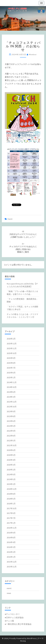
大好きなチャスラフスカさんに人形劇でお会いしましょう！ (23, 234)
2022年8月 (11, 436)
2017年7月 (11, 518)
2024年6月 (11, 392)
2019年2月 (11, 484)
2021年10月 (12, 445)
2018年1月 (11, 504)
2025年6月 (11, 373)
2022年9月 (11, 431)
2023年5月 (11, 426)
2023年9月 (11, 411)
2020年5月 (11, 455)
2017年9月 (11, 513)
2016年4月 (11, 542)
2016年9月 (11, 533)
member (33, 54)
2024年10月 (12, 387)
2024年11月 (12, 382)
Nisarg (23, 641)
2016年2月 (11, 552)
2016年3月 (11, 547)
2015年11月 (12, 567)
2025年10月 (12, 353)
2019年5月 (11, 479)
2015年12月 (12, 562)
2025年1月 (11, 377)
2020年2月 (11, 470)
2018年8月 (11, 494)
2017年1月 (11, 523)
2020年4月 (11, 460)
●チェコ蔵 (9, 621)
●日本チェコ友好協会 (14, 617)
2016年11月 (12, 528)
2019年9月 (11, 474)
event (10, 219)
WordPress (32, 638)
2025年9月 (11, 358)
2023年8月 (11, 416)
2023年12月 (12, 402)
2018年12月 (12, 489)
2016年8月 (11, 538)
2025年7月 (11, 368)
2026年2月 (11, 339)
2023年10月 (12, 407)
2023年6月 (11, 421)
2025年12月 (12, 344)
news (9, 593)
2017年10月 (12, 508)
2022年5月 (11, 441)
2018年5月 (11, 499)
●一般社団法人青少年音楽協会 (18, 624)
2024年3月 (11, 397)
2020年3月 (11, 465)
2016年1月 (11, 557)
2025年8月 (11, 363)
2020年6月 (11, 450)
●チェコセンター (12, 614)
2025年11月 (12, 348)
